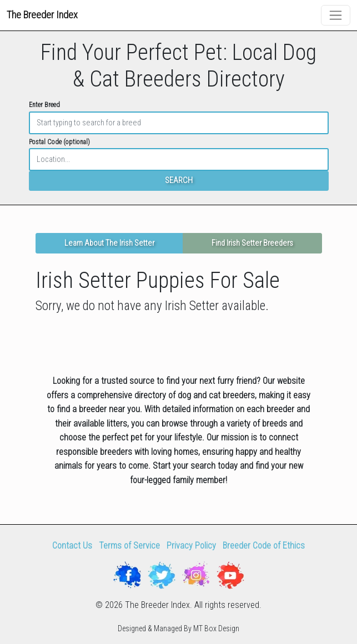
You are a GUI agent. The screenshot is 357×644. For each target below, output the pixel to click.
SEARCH (179, 181)
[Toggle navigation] (336, 15)
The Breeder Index (42, 15)
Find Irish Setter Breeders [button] (252, 243)
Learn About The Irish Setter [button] (109, 243)
